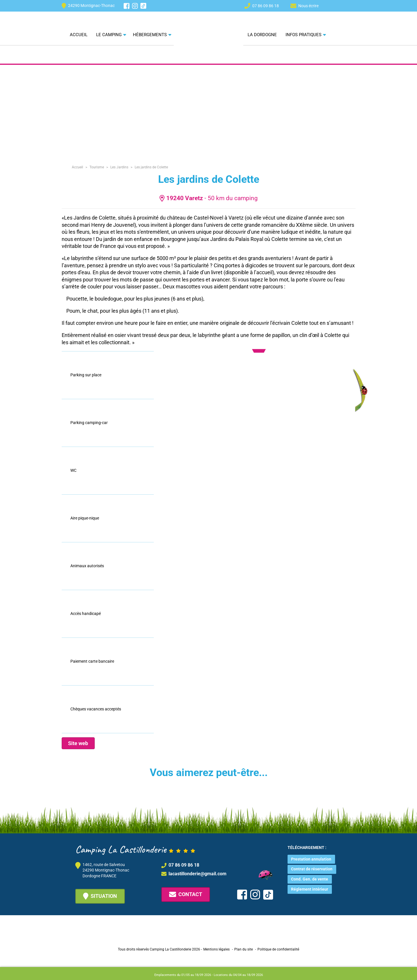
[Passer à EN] (342, 5)
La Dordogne (262, 35)
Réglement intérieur (310, 889)
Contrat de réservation (312, 869)
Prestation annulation (311, 859)
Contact (186, 894)
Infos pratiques (303, 35)
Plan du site (244, 949)
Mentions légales (216, 949)
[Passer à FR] (352, 5)
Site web (78, 743)
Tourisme (97, 167)
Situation (100, 896)
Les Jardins (119, 167)
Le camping (109, 35)
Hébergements (150, 35)
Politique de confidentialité (278, 949)
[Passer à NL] (331, 5)
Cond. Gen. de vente (310, 879)
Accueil (79, 35)
